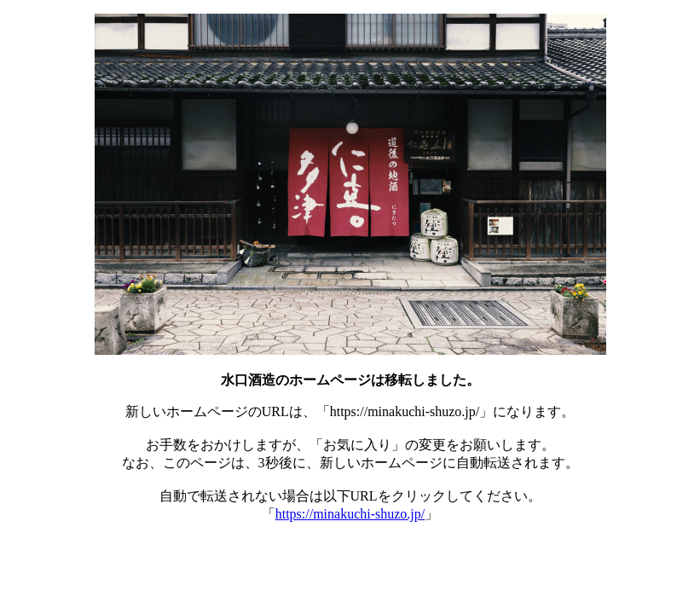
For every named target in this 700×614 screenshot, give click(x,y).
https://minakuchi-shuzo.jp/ (350, 514)
